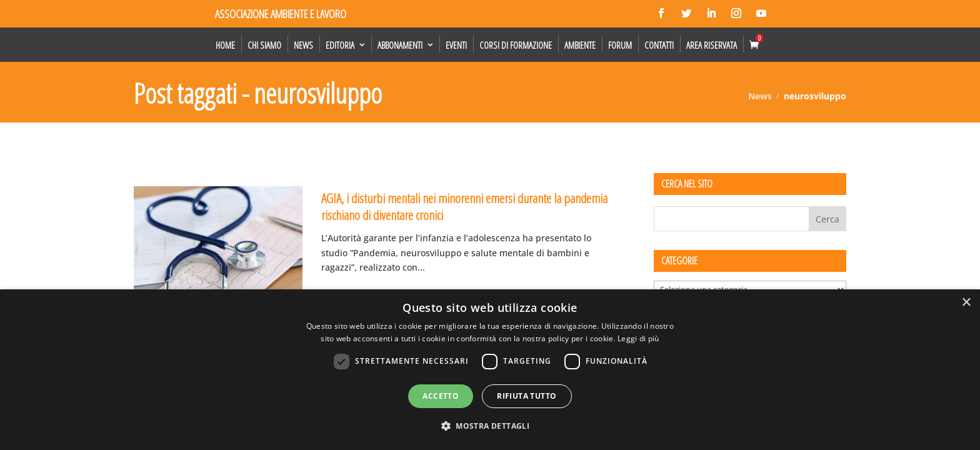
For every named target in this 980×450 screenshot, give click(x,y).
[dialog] (490, 370)
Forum (620, 45)
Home (225, 45)
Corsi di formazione (516, 45)
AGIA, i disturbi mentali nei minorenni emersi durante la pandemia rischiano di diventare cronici (464, 207)
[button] (490, 426)
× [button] (966, 303)
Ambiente (580, 45)
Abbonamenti (400, 45)
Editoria (340, 45)
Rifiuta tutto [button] (527, 396)
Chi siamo (264, 45)
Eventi (456, 45)
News (303, 45)
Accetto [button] (441, 396)
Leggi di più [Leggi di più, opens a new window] (638, 338)
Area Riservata (712, 45)
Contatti (659, 45)
